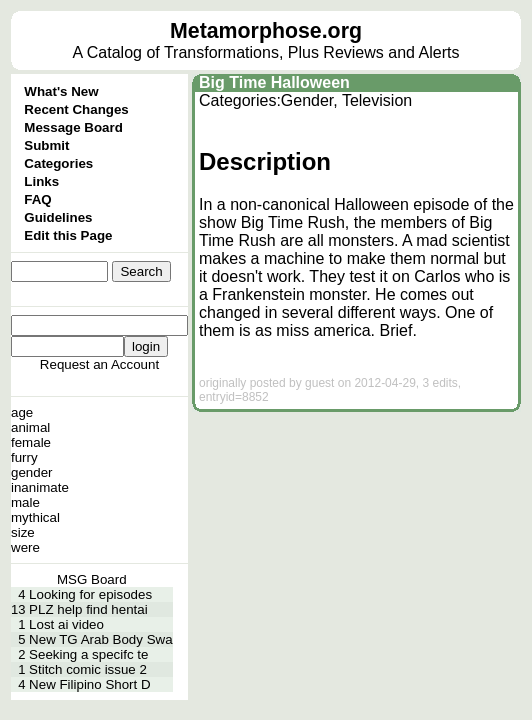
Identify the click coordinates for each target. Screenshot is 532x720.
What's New (61, 91)
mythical (35, 517)
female (31, 442)
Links (41, 181)
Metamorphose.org (266, 31)
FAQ (37, 199)
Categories (58, 163)
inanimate (40, 487)
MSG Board (92, 579)
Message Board (73, 127)
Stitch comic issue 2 (88, 669)
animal (30, 427)
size (23, 532)
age (22, 412)
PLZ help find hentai (88, 609)
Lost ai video (66, 624)
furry (24, 457)
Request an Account (99, 364)
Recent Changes (76, 109)
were (25, 547)
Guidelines (58, 217)
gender (32, 472)
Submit (46, 145)
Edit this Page (68, 235)
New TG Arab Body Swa (100, 639)
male (25, 502)
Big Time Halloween (274, 82)
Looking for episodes (90, 594)
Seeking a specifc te (88, 654)
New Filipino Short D (89, 684)
